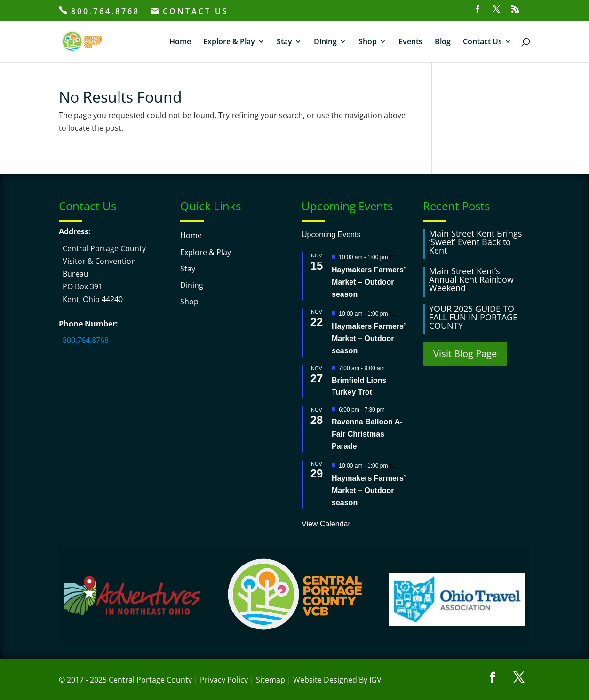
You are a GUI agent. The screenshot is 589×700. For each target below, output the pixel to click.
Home (180, 42)
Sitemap (271, 680)
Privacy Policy (224, 680)
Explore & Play (229, 42)
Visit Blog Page (465, 354)
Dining (325, 42)
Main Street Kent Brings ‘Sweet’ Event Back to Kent (476, 242)
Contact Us (482, 42)
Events (410, 42)
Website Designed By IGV (337, 680)
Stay (284, 42)
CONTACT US (190, 12)
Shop (368, 42)
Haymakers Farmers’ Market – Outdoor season (369, 282)
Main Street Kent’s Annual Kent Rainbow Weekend (471, 279)
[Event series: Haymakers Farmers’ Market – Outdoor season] (394, 257)
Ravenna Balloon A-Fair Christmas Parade (367, 434)
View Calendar (326, 524)
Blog (443, 42)
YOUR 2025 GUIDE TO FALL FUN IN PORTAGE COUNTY (473, 317)
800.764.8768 (99, 11)
